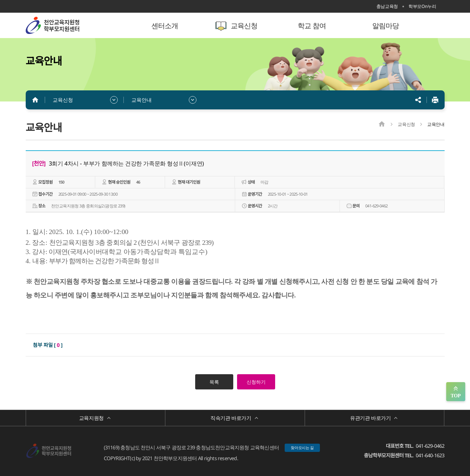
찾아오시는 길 (302, 448)
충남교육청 (387, 6)
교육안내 (142, 100)
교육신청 (63, 100)
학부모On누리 (422, 6)
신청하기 (256, 382)
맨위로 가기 (456, 392)
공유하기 (418, 100)
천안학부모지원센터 (67, 25)
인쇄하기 (435, 100)
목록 (214, 382)
